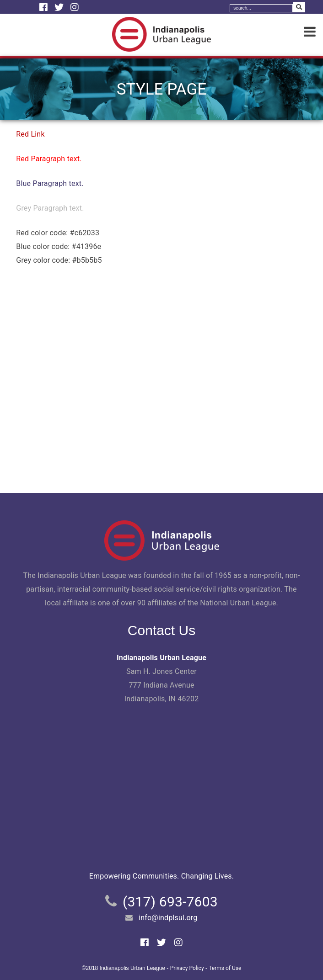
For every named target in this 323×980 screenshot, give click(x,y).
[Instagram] (75, 7)
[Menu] (310, 32)
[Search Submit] (299, 7)
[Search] (261, 8)
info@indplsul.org (168, 918)
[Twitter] (60, 7)
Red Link (30, 134)
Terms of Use (225, 968)
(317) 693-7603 (170, 902)
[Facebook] (45, 7)
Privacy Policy (187, 968)
